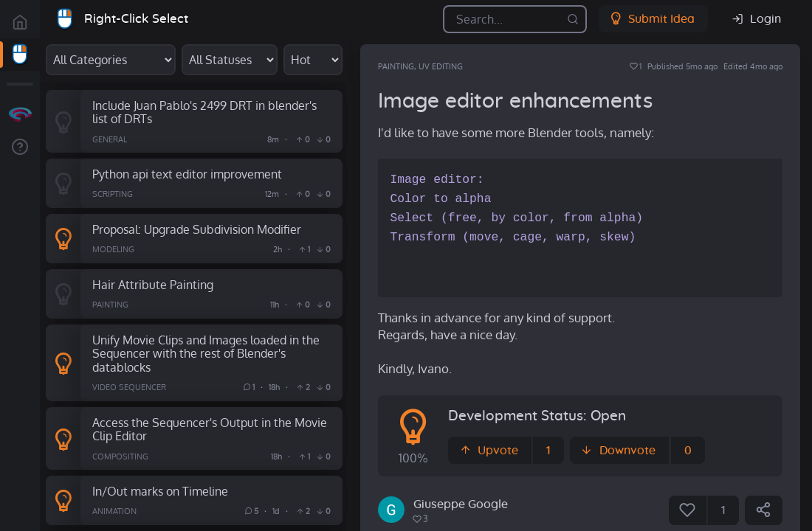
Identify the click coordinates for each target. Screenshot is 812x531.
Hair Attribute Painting (153, 284)
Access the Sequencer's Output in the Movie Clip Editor (210, 429)
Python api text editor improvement (187, 174)
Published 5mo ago (682, 66)
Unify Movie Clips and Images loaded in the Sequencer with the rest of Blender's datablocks (206, 353)
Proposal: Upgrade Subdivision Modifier (197, 229)
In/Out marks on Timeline (160, 491)
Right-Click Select (136, 19)
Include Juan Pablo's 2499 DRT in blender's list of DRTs (204, 112)
